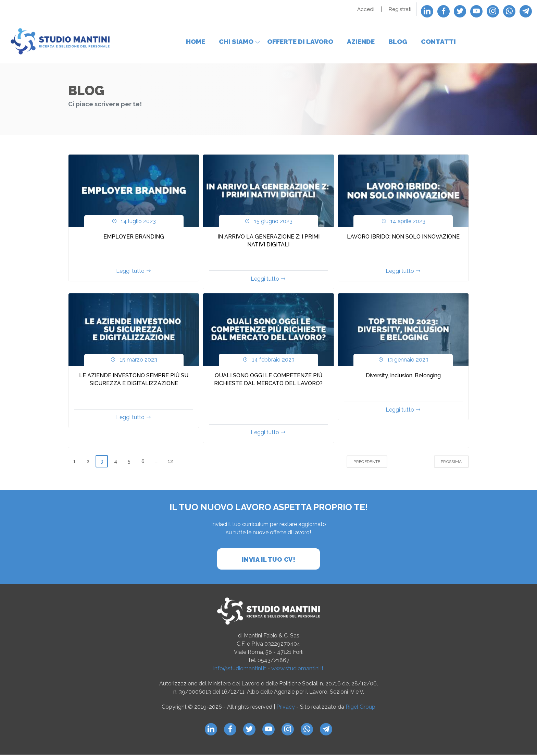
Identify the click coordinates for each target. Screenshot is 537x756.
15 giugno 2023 (268, 223)
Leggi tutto (134, 273)
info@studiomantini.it (240, 670)
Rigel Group (360, 709)
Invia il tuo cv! (268, 561)
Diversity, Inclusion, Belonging (403, 377)
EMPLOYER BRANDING (134, 238)
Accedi (366, 9)
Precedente (368, 463)
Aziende (361, 42)
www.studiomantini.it (297, 670)
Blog (398, 42)
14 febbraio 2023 (268, 361)
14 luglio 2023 (134, 223)
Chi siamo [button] (236, 42)
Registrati (400, 9)
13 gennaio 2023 (403, 361)
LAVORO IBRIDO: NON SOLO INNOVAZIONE (403, 238)
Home (196, 42)
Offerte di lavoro (300, 42)
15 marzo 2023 (134, 361)
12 (170, 463)
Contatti (438, 42)
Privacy (286, 709)
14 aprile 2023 (403, 223)
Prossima (452, 463)
